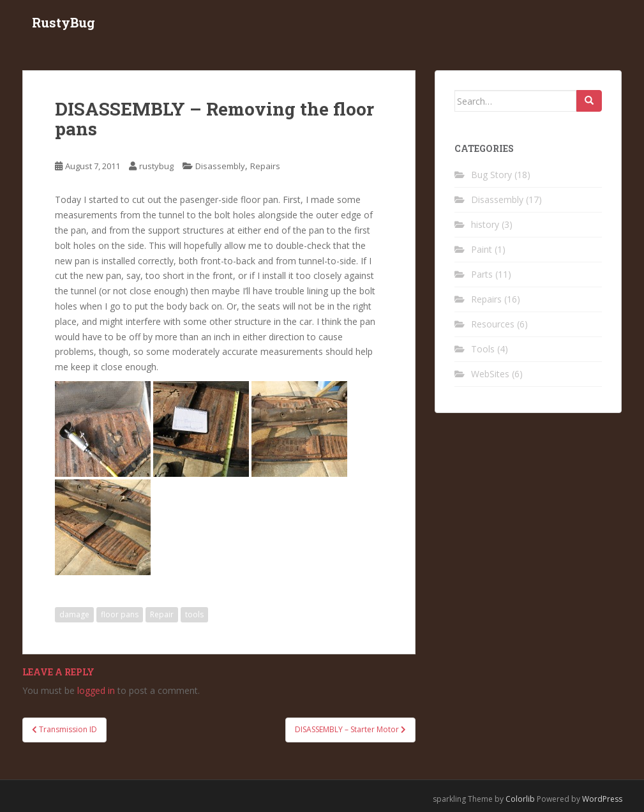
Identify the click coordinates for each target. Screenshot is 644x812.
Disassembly (220, 166)
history (485, 224)
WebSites (490, 374)
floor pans (120, 614)
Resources (493, 324)
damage (74, 614)
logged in (96, 690)
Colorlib (520, 799)
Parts (482, 274)
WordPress (602, 799)
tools (194, 614)
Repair (162, 614)
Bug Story (491, 175)
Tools (483, 349)
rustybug (156, 166)
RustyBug (64, 22)
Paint (482, 249)
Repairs (265, 166)
